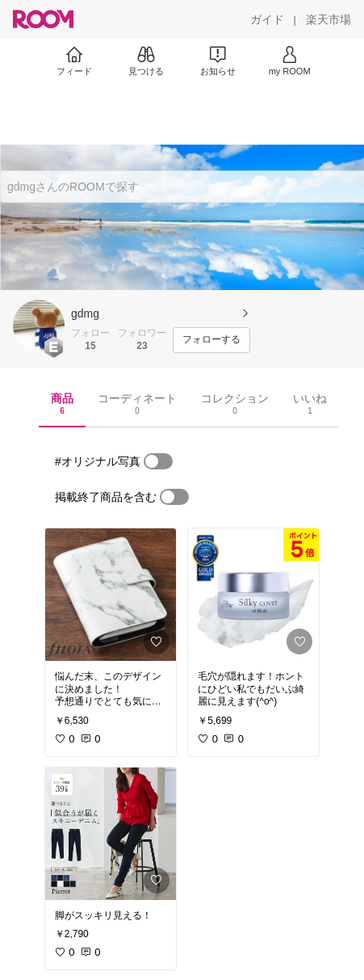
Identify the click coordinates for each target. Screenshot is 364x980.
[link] (111, 595)
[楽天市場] (328, 19)
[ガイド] (267, 19)
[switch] (158, 461)
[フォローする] (211, 340)
